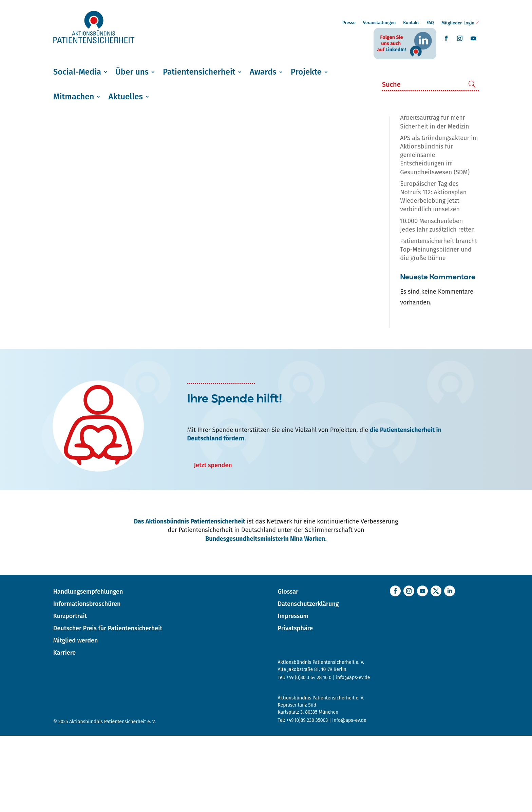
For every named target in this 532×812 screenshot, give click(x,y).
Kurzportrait (70, 692)
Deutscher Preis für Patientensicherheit (108, 705)
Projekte (306, 72)
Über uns (132, 72)
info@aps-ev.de (353, 754)
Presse (349, 23)
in (473, 143)
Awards (263, 72)
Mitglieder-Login (458, 23)
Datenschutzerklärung (308, 680)
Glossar (288, 668)
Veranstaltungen (379, 23)
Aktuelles (125, 97)
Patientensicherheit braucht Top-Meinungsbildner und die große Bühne (439, 326)
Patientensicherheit (199, 72)
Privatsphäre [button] (295, 705)
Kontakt (411, 23)
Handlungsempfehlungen (88, 668)
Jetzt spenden (213, 541)
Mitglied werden (76, 717)
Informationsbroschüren (87, 680)
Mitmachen (74, 97)
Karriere (64, 729)
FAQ (430, 23)
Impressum (293, 692)
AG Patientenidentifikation (100, 141)
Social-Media (77, 72)
